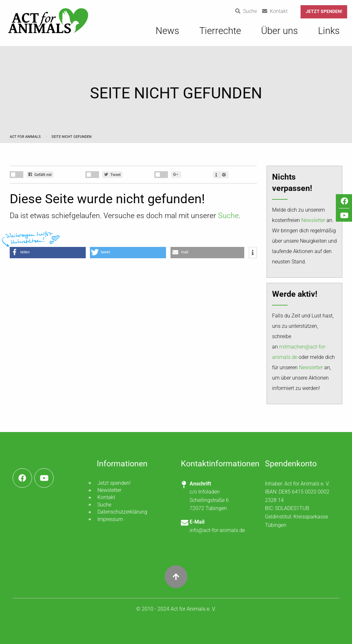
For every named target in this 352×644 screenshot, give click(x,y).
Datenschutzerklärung (122, 512)
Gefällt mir (40, 175)
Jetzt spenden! (324, 11)
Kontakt (106, 497)
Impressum (110, 519)
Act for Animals (26, 137)
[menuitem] (167, 34)
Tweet (112, 175)
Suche (228, 216)
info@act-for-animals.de (217, 530)
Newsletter (313, 220)
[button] (48, 253)
